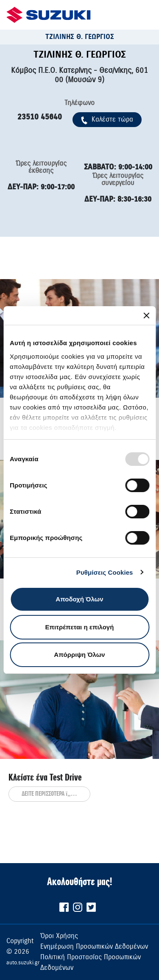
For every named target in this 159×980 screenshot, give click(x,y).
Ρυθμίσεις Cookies (105, 572)
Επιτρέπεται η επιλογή (80, 627)
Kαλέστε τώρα (107, 119)
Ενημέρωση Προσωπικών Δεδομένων (94, 947)
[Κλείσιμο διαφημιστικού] (146, 316)
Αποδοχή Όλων (79, 599)
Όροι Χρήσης (59, 936)
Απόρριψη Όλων (79, 655)
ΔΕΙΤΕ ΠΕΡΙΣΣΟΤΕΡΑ (49, 794)
